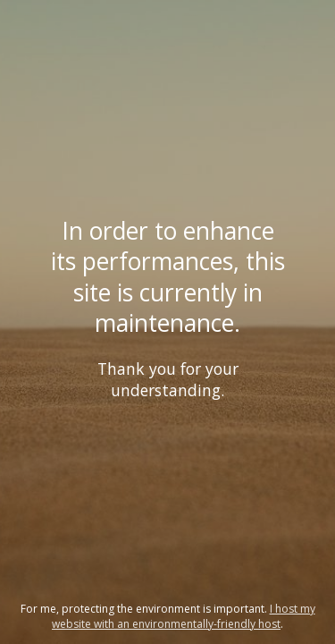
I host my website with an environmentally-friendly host (184, 616)
